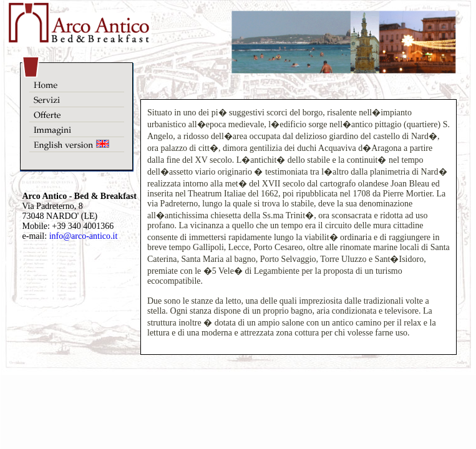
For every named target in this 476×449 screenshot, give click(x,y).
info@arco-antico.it (84, 236)
